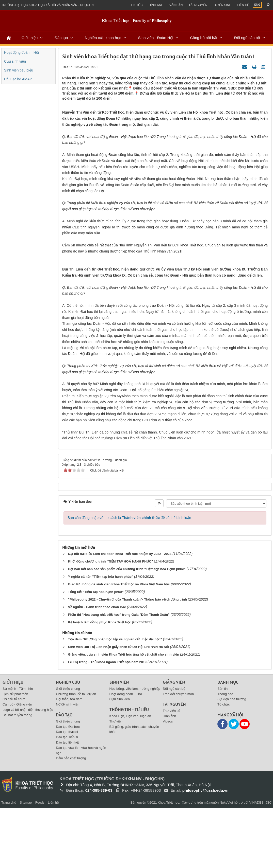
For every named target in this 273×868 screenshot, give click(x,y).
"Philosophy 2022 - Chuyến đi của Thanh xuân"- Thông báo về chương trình (127, 660)
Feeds (40, 863)
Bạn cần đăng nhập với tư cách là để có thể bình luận (129, 578)
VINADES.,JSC (260, 863)
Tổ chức (224, 765)
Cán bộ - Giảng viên (17, 765)
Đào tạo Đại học (68, 787)
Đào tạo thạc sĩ (67, 792)
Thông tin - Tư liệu (129, 770)
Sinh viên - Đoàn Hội (156, 38)
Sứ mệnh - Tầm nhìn (18, 749)
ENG (257, 5)
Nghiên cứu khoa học (103, 38)
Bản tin (222, 749)
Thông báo (225, 754)
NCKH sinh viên (68, 765)
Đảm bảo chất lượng (71, 818)
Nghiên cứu (68, 742)
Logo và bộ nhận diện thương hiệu (28, 770)
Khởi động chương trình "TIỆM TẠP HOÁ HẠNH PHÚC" (111, 622)
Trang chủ (9, 863)
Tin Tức (137, 5)
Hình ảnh (156, 5)
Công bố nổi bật (204, 38)
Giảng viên (174, 742)
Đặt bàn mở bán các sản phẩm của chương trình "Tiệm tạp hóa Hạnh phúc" (127, 629)
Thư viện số (172, 771)
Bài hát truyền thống (17, 775)
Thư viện (116, 782)
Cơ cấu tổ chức (14, 759)
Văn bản (176, 5)
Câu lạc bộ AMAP (18, 79)
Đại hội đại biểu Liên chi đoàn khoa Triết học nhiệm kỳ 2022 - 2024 (120, 614)
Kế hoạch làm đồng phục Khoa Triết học (100, 683)
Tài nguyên (198, 5)
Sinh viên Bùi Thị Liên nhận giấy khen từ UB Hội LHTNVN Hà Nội (119, 707)
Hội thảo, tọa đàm (69, 759)
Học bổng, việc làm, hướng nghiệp (135, 749)
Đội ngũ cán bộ (247, 38)
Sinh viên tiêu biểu (19, 70)
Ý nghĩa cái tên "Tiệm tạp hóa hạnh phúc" (101, 637)
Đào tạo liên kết (67, 803)
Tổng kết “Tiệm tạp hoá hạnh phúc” (96, 652)
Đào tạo (61, 38)
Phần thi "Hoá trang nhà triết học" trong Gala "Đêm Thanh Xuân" (119, 675)
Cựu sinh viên (15, 61)
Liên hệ (243, 5)
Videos (168, 782)
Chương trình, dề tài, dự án (76, 754)
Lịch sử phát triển (15, 754)
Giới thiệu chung (68, 749)
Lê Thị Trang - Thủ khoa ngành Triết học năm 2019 (107, 722)
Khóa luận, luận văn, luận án (130, 776)
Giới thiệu (30, 38)
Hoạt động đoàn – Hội (21, 52)
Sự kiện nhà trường (232, 759)
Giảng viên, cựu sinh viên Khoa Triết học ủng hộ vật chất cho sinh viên (124, 715)
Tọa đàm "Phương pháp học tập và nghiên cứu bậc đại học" (115, 700)
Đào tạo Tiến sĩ (67, 797)
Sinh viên (119, 742)
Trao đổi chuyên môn (178, 754)
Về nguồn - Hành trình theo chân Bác (97, 667)
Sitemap (26, 863)
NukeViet (226, 863)
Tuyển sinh (222, 5)
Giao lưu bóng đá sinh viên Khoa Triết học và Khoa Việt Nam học (119, 645)
